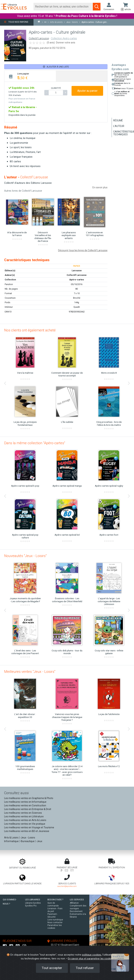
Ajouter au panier (87, 91)
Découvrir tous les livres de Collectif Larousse (83, 250)
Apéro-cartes (77, 280)
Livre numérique (55, 920)
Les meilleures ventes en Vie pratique (25, 824)
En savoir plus (100, 187)
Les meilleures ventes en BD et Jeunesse (27, 831)
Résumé (118, 120)
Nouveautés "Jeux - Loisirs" (25, 556)
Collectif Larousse (39, 38)
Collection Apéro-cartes (64, 38)
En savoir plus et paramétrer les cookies (91, 959)
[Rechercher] (63, 7)
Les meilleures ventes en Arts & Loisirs (25, 820)
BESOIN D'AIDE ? (55, 900)
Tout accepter (52, 968)
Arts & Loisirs (11, 838)
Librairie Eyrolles (33, 903)
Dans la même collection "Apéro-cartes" (35, 443)
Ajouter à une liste (56, 67)
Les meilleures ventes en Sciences (23, 813)
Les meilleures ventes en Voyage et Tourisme (29, 827)
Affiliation (74, 903)
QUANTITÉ (56, 88)
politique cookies (92, 955)
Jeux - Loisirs (28, 838)
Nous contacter (55, 922)
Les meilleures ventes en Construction (25, 805)
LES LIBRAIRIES (33, 900)
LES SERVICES (77, 900)
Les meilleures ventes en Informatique (25, 802)
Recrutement (76, 911)
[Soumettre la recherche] (97, 7)
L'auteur (119, 126)
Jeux (40, 841)
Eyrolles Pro (31, 906)
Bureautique (28, 841)
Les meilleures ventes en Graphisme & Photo (29, 798)
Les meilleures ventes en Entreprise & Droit (28, 809)
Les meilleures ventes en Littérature (24, 816)
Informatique (11, 841)
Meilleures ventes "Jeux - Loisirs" (30, 672)
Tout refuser (85, 968)
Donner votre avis (66, 43)
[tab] (30, 76)
